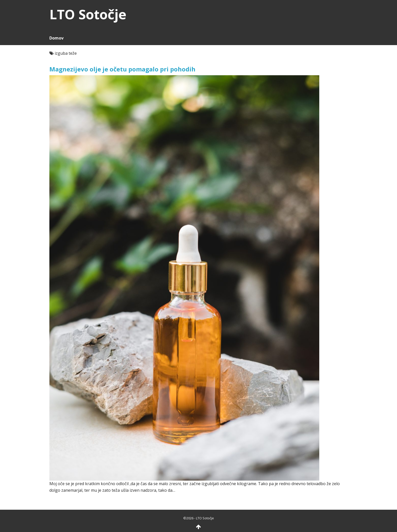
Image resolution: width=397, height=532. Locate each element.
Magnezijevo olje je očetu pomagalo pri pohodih (122, 69)
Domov (56, 38)
